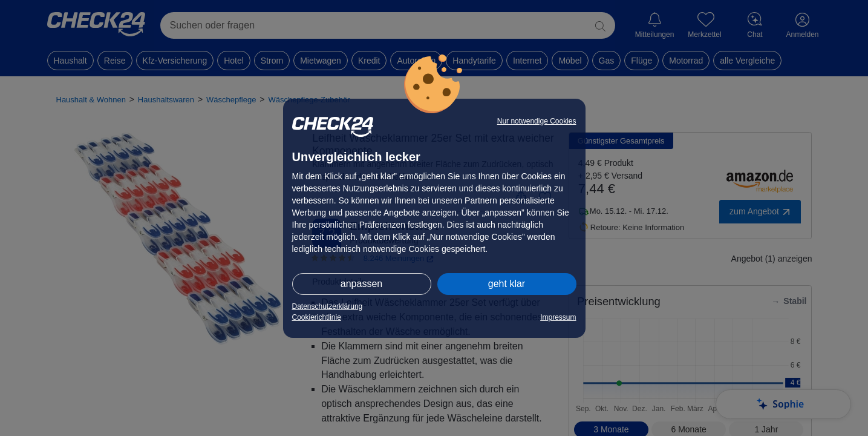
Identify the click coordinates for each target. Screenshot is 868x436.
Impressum (558, 317)
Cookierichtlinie (317, 317)
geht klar (507, 284)
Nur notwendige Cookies (537, 121)
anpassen (361, 284)
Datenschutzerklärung (328, 306)
